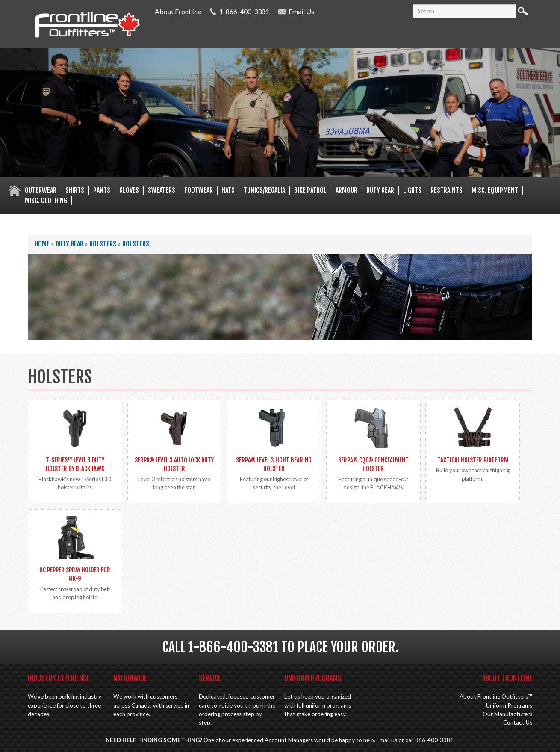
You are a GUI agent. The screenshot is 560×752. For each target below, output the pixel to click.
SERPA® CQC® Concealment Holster (373, 464)
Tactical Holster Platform (473, 460)
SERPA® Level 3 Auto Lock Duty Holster (174, 464)
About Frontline (178, 11)
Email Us (301, 11)
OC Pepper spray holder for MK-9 (75, 574)
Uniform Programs (509, 705)
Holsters (103, 244)
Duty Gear (69, 244)
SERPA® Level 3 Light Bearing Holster (274, 464)
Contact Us (518, 722)
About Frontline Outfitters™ (496, 696)
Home (42, 244)
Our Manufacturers (507, 714)
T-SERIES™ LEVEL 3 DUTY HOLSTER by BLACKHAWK (75, 464)
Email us (387, 740)
